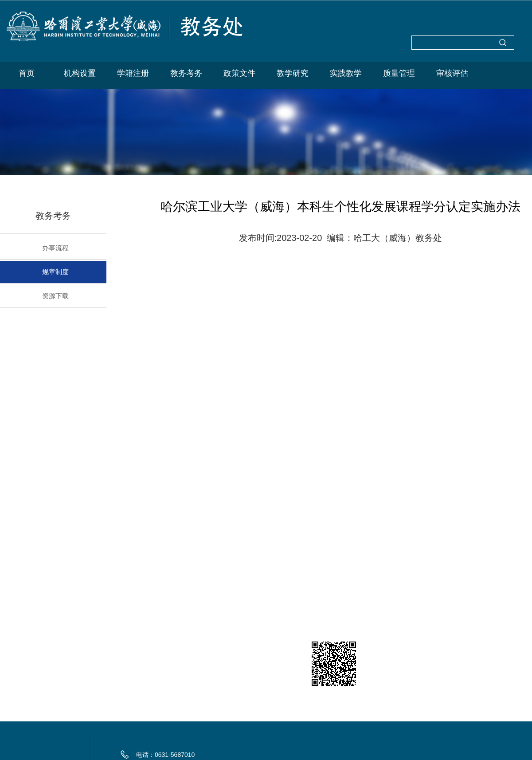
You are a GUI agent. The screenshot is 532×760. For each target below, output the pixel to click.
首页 (27, 73)
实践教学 (346, 73)
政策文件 (239, 73)
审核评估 (452, 73)
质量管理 (399, 73)
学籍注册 (133, 73)
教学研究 (293, 73)
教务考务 (186, 73)
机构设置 (80, 73)
